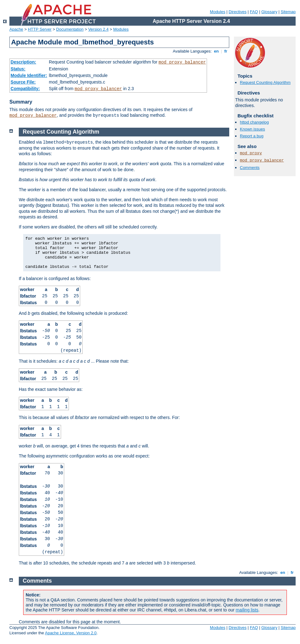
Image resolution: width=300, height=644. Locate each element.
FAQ (254, 12)
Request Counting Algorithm (265, 82)
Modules (217, 12)
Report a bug (252, 136)
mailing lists (247, 610)
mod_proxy (251, 153)
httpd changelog (254, 122)
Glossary (269, 12)
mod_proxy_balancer (182, 62)
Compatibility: (25, 89)
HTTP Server (40, 29)
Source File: (23, 82)
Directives (238, 12)
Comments (250, 168)
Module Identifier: (29, 75)
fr (226, 51)
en (216, 51)
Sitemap (288, 12)
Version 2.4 (98, 29)
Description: (23, 62)
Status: (18, 69)
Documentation (70, 29)
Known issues (252, 129)
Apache (16, 29)
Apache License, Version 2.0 (71, 633)
